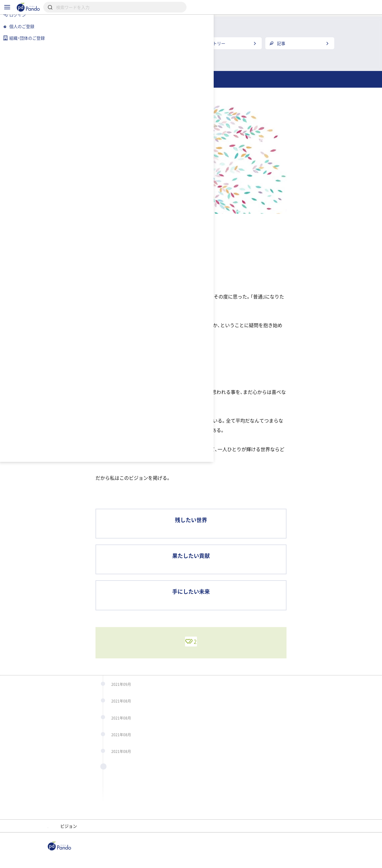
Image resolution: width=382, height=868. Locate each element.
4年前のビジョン (162, 787)
